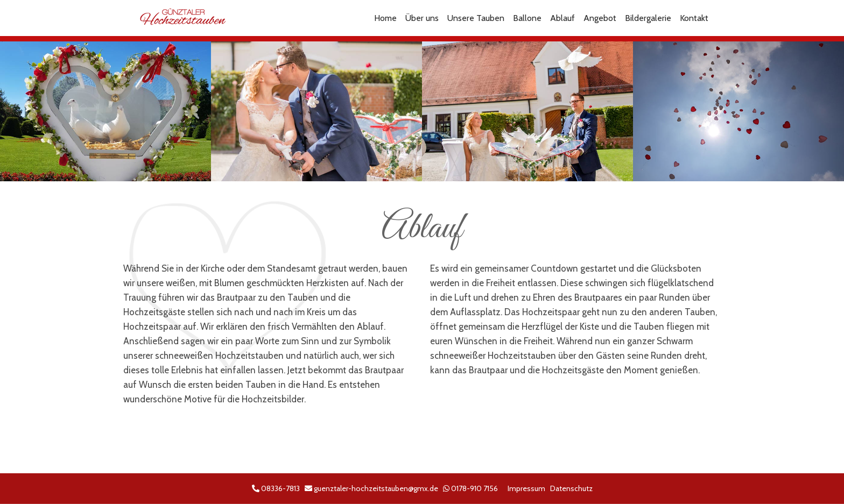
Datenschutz (571, 488)
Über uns (422, 18)
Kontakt (694, 18)
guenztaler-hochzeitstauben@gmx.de (376, 488)
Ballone (527, 18)
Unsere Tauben (476, 18)
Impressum (526, 488)
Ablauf (562, 18)
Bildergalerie (648, 18)
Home (385, 18)
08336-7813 (280, 488)
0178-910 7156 (474, 488)
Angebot (600, 18)
